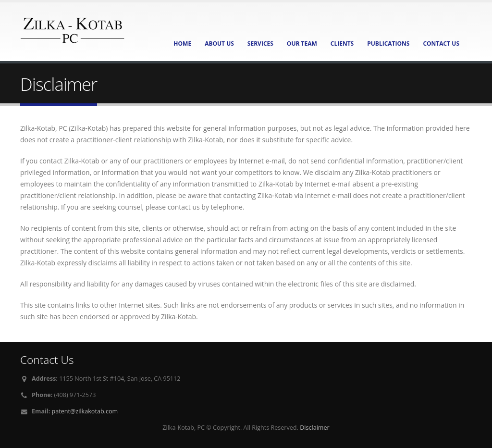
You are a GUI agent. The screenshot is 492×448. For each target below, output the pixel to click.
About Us (219, 44)
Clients (342, 44)
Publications (388, 44)
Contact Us (441, 44)
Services (260, 44)
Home (182, 44)
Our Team (302, 44)
